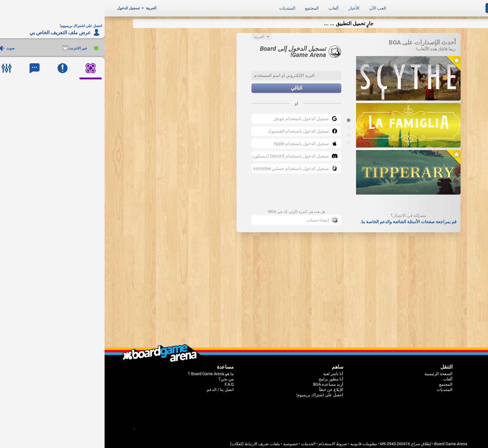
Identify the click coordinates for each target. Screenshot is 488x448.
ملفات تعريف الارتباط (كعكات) (150, 441)
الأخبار (249, 7)
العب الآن (273, 7)
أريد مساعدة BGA (224, 381)
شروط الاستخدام (228, 441)
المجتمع (207, 7)
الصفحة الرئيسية (334, 371)
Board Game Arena (346, 441)
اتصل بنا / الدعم (116, 387)
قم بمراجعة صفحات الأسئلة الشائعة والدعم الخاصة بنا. (304, 219)
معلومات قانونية (259, 441)
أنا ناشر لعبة (229, 371)
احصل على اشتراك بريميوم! (215, 392)
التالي (192, 85)
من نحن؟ (122, 376)
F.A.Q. (124, 381)
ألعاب (229, 7)
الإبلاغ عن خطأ (227, 387)
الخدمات (204, 441)
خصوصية (186, 441)
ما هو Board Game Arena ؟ (106, 371)
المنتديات (183, 7)
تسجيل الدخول (24, 7)
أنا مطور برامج (226, 376)
